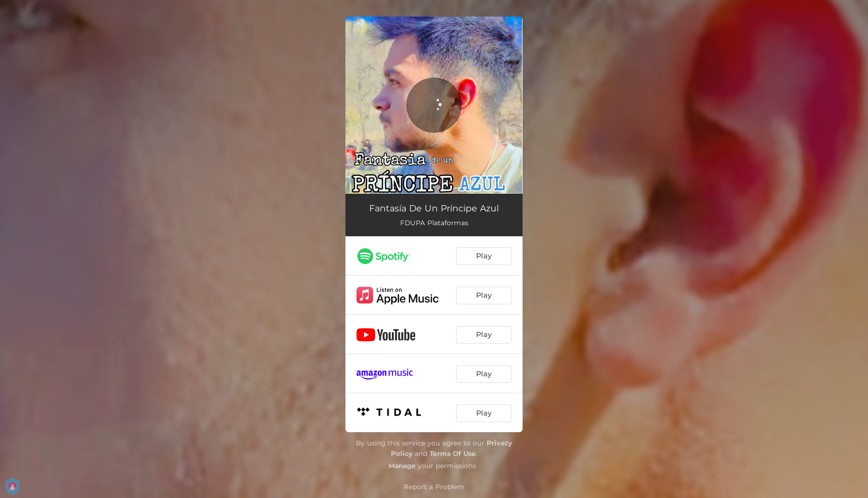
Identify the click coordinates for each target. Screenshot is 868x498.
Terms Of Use (453, 453)
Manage (402, 466)
